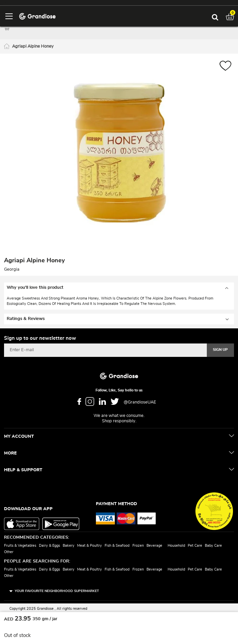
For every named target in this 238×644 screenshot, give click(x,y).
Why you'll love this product (35, 288)
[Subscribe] (220, 350)
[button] (225, 67)
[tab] (119, 288)
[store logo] (37, 16)
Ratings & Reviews (26, 319)
